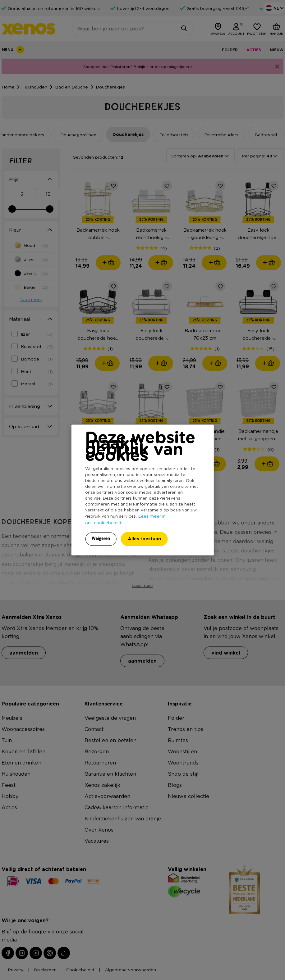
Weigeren (101, 539)
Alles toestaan (144, 539)
